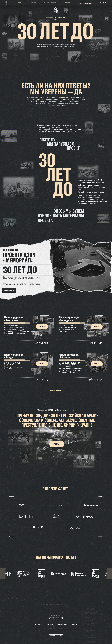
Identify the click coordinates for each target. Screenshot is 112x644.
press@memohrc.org (56, 618)
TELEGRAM (50, 625)
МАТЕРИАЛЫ (33, 3)
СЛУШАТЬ (42, 327)
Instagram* (62, 625)
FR (106, 2)
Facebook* (38, 625)
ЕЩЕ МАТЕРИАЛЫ (56, 390)
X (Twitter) (74, 625)
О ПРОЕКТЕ (19, 3)
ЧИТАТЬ (97, 327)
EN (103, 2)
